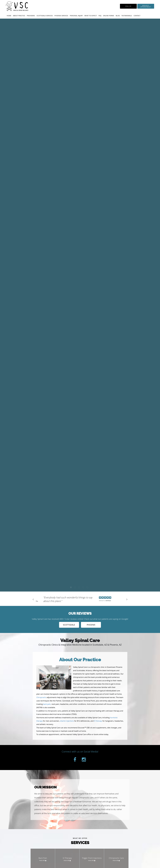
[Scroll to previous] (34, 600)
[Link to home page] (24, 6)
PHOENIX (91, 625)
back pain (47, 704)
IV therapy (98, 721)
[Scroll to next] (126, 600)
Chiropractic (41, 697)
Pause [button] (37, 601)
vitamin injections (67, 721)
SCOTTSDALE (69, 625)
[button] (146, 6)
